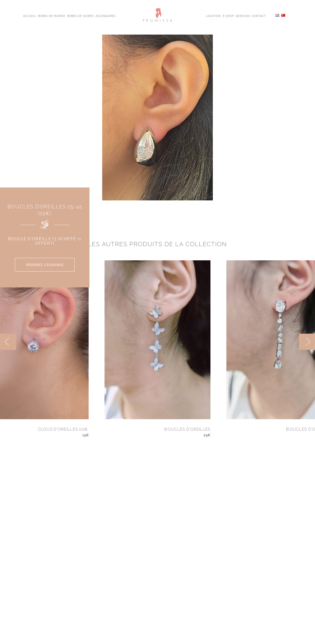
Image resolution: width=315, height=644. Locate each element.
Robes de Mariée (52, 16)
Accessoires (106, 16)
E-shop (228, 16)
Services (243, 16)
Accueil (30, 16)
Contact (259, 16)
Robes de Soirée (80, 16)
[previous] (8, 342)
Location (213, 16)
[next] (307, 342)
